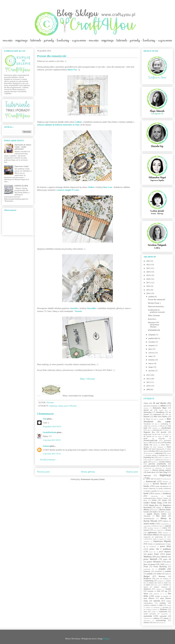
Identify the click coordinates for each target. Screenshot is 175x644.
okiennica (165, 533)
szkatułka (150, 591)
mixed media (149, 524)
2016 (148, 286)
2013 (148, 375)
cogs (148, 430)
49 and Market (160, 403)
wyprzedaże (164, 614)
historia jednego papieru (162, 470)
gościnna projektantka (157, 464)
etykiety (169, 453)
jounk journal (167, 479)
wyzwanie (163, 616)
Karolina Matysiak (160, 484)
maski (155, 512)
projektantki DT (149, 569)
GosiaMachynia (50, 432)
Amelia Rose (163, 410)
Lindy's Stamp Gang (153, 503)
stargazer (159, 589)
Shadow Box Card (155, 583)
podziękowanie (160, 544)
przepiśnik (158, 571)
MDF (163, 512)
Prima (146, 567)
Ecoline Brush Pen (165, 451)
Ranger (147, 576)
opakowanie (159, 537)
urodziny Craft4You (150, 605)
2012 (148, 379)
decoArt (164, 432)
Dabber (167, 430)
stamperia (147, 589)
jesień (158, 479)
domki (146, 438)
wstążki (154, 612)
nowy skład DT (158, 530)
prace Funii (153, 554)
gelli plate (166, 460)
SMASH (166, 585)
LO (170, 503)
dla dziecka (147, 436)
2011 (148, 382)
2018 (148, 279)
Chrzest (162, 426)
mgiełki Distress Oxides (157, 514)
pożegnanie (153, 547)
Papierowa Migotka (162, 541)
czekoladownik (157, 430)
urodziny (163, 603)
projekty (162, 569)
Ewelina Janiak (151, 455)
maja (150, 356)
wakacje (148, 607)
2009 (148, 390)
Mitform (166, 521)
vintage (169, 605)
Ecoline (152, 451)
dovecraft (162, 438)
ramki (167, 574)
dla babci (166, 434)
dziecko (155, 445)
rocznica (165, 579)
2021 (148, 268)
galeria (158, 460)
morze (155, 526)
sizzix (148, 585)
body (155, 419)
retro (157, 579)
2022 (148, 265)
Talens (146, 594)
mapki (155, 510)
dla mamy (158, 436)
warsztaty (165, 607)
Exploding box (149, 457)
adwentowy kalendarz (151, 406)
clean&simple (166, 428)
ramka (159, 574)
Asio (45, 419)
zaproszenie (147, 621)
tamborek (156, 594)
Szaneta (46, 446)
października (153, 338)
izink (152, 479)
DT (151, 443)
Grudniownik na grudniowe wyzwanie (156, 311)
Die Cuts (157, 434)
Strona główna (88, 472)
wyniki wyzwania (150, 614)
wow (145, 612)
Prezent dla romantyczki (157, 300)
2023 (148, 261)
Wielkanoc (164, 609)
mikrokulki (147, 516)
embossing (159, 453)
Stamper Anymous (161, 587)
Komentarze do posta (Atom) (93, 479)
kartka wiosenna (164, 491)
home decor (151, 472)
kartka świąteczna (149, 488)
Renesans (162, 576)
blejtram (147, 417)
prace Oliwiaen (70, 406)
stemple (168, 589)
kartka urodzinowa (165, 488)
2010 (148, 386)
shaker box (167, 583)
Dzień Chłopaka (158, 447)
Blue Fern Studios (161, 417)
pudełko (150, 574)
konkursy (167, 493)
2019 (148, 275)
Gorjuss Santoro (165, 462)
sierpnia (151, 345)
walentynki (156, 607)
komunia (157, 494)
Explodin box (163, 455)
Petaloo (150, 544)
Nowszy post (43, 472)
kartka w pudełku (151, 491)
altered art (148, 410)
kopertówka (154, 496)
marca (151, 364)
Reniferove (147, 579)
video (161, 605)
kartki (146, 493)
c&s (156, 424)
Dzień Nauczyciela (158, 449)
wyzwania (148, 616)
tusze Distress (149, 598)
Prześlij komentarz (48, 460)
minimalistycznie (149, 519)
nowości (146, 530)
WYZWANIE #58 (154, 330)
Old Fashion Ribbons (151, 535)
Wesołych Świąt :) (154, 303)
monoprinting (165, 524)
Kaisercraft (151, 481)
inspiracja (147, 475)
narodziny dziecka (153, 528)
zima (154, 623)
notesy (61, 406)
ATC (167, 414)
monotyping (147, 526)
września (152, 342)
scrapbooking (148, 581)
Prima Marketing (160, 567)
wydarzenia (163, 612)
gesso (146, 462)
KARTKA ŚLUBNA (21, 186)
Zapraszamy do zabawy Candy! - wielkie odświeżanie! (23, 147)
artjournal (157, 414)
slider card (157, 585)
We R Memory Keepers (150, 609)
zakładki (166, 618)
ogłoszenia (152, 532)
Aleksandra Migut (160, 408)
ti (163, 594)
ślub (158, 591)
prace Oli (167, 559)
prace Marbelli (150, 559)
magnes (159, 508)
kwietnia (152, 360)
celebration (154, 426)
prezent (167, 565)
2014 (148, 293)
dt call (158, 443)
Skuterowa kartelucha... (156, 307)
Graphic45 (164, 466)
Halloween (158, 468)
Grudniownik (147, 468)
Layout (164, 500)
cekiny (146, 426)
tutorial (157, 601)
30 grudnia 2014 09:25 (52, 426)
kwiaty (154, 500)
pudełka (168, 571)
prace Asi (152, 552)
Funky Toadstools (149, 460)
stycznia (151, 371)
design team (147, 434)
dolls (167, 436)
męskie (169, 512)
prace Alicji (166, 546)
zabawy (156, 618)
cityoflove (155, 428)
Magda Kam (154, 505)
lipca (150, 349)
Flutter (160, 458)
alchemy (146, 408)
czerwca (151, 353)
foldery (167, 458)
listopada (152, 335)
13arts (146, 403)
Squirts (146, 587)
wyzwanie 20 (147, 618)
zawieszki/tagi (161, 620)
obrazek (168, 530)
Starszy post (132, 472)
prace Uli (155, 564)
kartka (146, 486)
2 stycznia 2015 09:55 (52, 440)
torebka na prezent (162, 596)
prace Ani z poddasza (160, 549)
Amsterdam (148, 412)
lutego (151, 367)
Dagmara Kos (149, 432)
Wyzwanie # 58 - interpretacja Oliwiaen (154, 325)
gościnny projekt (150, 466)
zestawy (146, 622)
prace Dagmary (165, 552)
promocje (147, 571)
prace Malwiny (162, 557)
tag (166, 591)
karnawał (146, 484)
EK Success (149, 453)
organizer (162, 539)
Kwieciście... (152, 319)
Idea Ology (163, 472)
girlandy (154, 462)
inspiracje (53, 406)
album (163, 406)
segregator (160, 581)
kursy (145, 500)
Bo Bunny (147, 419)
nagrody (168, 526)
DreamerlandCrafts (151, 440)
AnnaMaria (160, 412)
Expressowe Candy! (22, 166)
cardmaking (164, 424)
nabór (161, 526)
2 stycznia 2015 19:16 (52, 454)
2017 (148, 283)
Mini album (161, 516)
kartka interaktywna (162, 486)
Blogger (106, 639)
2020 (148, 272)
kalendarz (165, 482)
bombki (162, 419)
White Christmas (154, 316)
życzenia (161, 623)
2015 (148, 290)
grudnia (151, 297)
